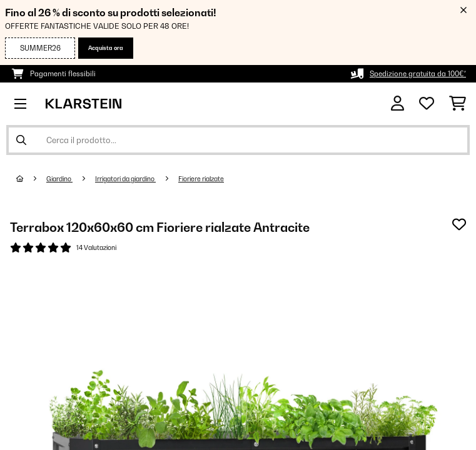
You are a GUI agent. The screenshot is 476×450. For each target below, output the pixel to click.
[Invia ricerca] (21, 140)
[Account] (398, 103)
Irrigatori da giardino (125, 179)
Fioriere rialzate (201, 179)
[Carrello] (458, 104)
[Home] (31, 179)
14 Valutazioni (96, 247)
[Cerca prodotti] (238, 140)
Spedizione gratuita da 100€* (418, 74)
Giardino (59, 179)
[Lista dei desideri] (427, 104)
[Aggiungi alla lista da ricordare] (459, 224)
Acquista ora (106, 48)
